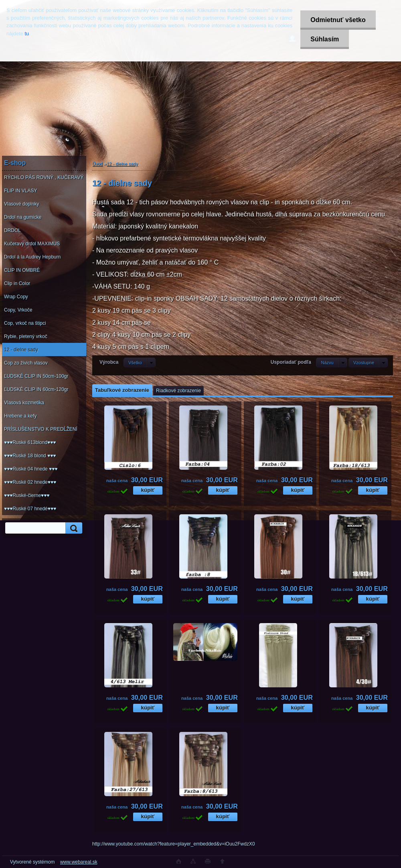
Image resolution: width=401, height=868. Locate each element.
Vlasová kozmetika (24, 403)
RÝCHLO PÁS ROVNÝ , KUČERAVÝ (44, 177)
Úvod (97, 164)
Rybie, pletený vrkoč (26, 336)
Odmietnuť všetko (338, 20)
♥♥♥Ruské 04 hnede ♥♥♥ (31, 469)
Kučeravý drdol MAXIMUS (32, 244)
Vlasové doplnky (21, 204)
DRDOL (12, 230)
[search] (73, 528)
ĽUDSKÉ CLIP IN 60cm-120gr (36, 389)
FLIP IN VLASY (20, 191)
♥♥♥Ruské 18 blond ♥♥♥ (30, 456)
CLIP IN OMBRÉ (22, 270)
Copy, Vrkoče (18, 310)
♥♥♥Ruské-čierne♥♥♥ (27, 495)
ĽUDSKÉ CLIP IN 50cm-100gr (36, 376)
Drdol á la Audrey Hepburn (32, 257)
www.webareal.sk (79, 862)
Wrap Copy (16, 297)
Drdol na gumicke (23, 217)
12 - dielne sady (21, 350)
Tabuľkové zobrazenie (122, 390)
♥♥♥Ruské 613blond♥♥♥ (30, 442)
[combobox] (331, 363)
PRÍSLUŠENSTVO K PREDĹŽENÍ (41, 429)
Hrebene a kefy (20, 416)
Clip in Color (17, 283)
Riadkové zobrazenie (178, 391)
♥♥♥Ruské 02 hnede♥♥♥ (30, 482)
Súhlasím (325, 39)
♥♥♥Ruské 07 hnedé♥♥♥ (30, 509)
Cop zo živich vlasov (26, 363)
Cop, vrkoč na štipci (25, 323)
